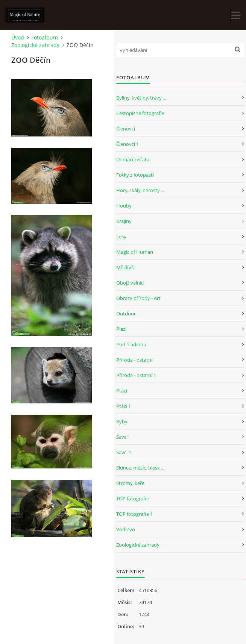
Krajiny (124, 221)
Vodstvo (126, 529)
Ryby (122, 421)
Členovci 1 (128, 144)
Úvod (18, 37)
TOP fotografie (133, 499)
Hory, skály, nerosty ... (140, 190)
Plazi (121, 329)
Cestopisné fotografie (140, 113)
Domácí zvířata (133, 159)
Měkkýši (125, 267)
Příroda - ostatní (134, 360)
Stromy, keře (130, 483)
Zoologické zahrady (35, 45)
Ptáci (122, 391)
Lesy (121, 236)
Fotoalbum (45, 37)
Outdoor (126, 314)
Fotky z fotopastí (135, 175)
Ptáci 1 (124, 406)
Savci (122, 437)
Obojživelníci (130, 283)
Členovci (126, 129)
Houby (124, 206)
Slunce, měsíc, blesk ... (140, 468)
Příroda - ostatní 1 (136, 375)
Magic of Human (135, 252)
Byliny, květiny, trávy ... (141, 98)
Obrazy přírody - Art (138, 298)
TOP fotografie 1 (134, 514)
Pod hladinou (131, 344)
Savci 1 (124, 452)
